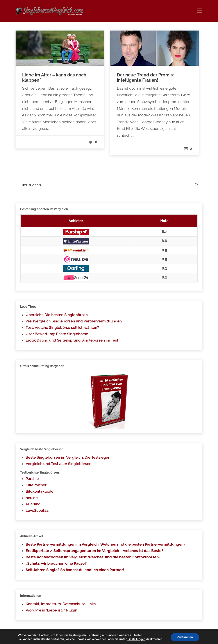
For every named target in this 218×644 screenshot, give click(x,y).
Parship (32, 479)
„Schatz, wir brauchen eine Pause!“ (57, 563)
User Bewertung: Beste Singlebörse (57, 334)
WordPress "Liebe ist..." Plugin (51, 610)
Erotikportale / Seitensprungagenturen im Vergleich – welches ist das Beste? (94, 551)
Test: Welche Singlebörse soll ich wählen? (62, 327)
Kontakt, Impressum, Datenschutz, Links (61, 604)
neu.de (32, 498)
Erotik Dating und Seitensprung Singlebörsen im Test (72, 340)
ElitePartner (36, 485)
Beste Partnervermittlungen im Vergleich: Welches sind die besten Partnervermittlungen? (105, 544)
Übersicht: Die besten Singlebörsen (57, 315)
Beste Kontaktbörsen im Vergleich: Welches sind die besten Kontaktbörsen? (93, 557)
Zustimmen (185, 637)
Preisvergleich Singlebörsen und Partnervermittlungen (74, 321)
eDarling (33, 504)
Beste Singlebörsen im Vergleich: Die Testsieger (68, 457)
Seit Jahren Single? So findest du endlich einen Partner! (75, 570)
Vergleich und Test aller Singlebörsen (59, 464)
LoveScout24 (37, 510)
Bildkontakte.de (40, 491)
